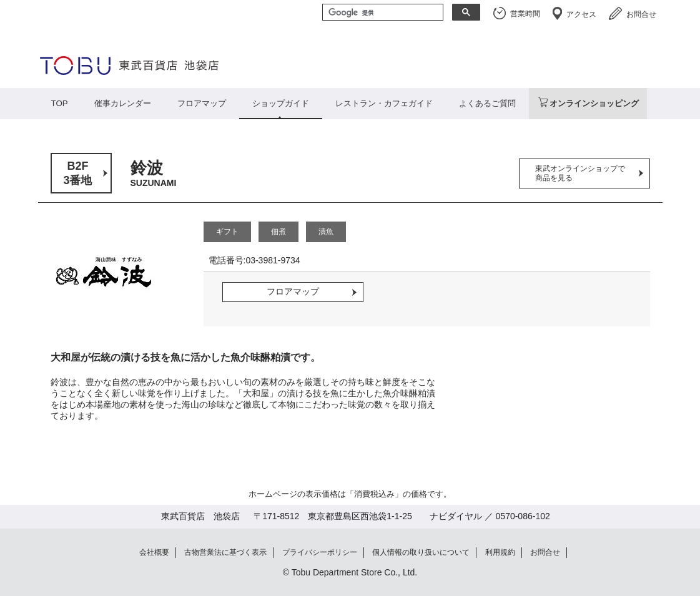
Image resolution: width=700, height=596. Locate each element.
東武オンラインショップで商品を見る (580, 173)
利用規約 (500, 552)
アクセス (581, 14)
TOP (60, 103)
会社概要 (154, 552)
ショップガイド (281, 103)
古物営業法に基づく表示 (225, 552)
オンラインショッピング (594, 103)
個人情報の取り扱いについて (421, 552)
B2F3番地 (77, 173)
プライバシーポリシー (320, 552)
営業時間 (525, 14)
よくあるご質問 (487, 103)
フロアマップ (202, 103)
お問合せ (641, 14)
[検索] (382, 13)
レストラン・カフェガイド (384, 103)
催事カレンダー (123, 103)
